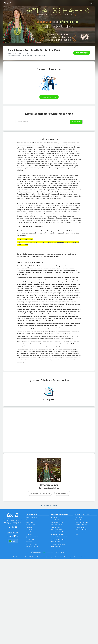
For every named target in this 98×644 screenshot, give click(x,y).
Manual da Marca (30, 557)
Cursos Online (30, 539)
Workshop (29, 534)
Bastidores (82, 557)
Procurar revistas (49, 97)
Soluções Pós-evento (57, 530)
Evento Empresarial (32, 517)
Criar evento (78, 517)
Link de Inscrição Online (57, 539)
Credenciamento (55, 546)
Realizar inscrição (82, 53)
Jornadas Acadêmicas (32, 537)
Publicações (54, 517)
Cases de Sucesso (80, 520)
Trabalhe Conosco (18, 557)
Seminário (29, 532)
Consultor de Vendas (81, 525)
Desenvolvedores (80, 532)
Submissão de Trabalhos (58, 532)
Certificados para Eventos (58, 544)
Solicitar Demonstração (81, 522)
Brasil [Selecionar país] (13, 541)
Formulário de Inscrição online (59, 537)
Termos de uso (41, 557)
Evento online (30, 522)
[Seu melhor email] (43, 122)
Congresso (29, 527)
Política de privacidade (70, 557)
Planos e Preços (79, 527)
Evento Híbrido (31, 525)
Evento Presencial (31, 520)
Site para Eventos (55, 542)
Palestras (29, 542)
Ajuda (76, 534)
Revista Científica (55, 520)
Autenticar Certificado (81, 530)
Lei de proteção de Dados (55, 557)
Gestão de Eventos (56, 527)
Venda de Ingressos (56, 525)
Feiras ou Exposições (32, 546)
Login (91, 3)
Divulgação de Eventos (57, 522)
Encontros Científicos (32, 544)
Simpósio (29, 530)
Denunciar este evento (49, 506)
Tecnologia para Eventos (57, 534)
